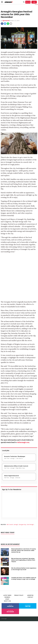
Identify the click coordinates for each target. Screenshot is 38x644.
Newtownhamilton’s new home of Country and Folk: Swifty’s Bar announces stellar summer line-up (24, 550)
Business (7, 597)
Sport (7, 599)
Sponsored (6, 21)
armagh (16, 524)
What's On (7, 601)
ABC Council (10, 524)
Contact (30, 597)
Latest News (7, 595)
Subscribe (28, 2)
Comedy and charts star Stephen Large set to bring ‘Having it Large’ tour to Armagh (24, 578)
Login (34, 2)
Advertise (30, 595)
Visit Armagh (30, 524)
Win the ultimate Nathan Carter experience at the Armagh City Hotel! (24, 569)
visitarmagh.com (23, 442)
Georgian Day (22, 524)
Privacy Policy (19, 595)
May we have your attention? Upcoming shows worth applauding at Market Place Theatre (23, 560)
